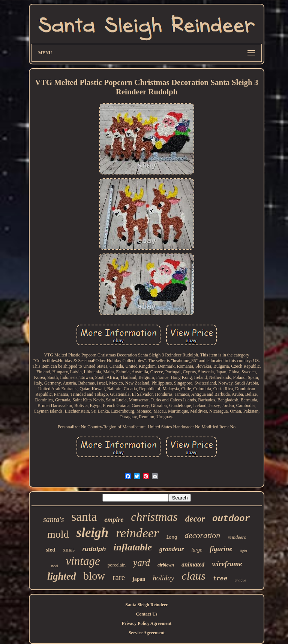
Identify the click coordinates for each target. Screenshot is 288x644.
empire (114, 520)
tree (220, 579)
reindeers (237, 537)
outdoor (231, 519)
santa (84, 517)
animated (193, 564)
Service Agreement (147, 633)
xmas (69, 550)
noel (55, 566)
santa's (53, 519)
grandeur (172, 549)
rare (119, 577)
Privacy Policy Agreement (147, 623)
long (172, 538)
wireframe (227, 564)
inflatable (133, 547)
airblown (166, 565)
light (243, 551)
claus (193, 576)
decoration (202, 535)
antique (240, 580)
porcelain (117, 565)
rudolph (94, 549)
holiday (163, 578)
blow (94, 576)
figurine (221, 549)
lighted (62, 576)
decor (195, 519)
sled (51, 550)
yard (142, 563)
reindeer (137, 533)
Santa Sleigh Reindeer (146, 605)
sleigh (93, 533)
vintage (83, 561)
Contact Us (146, 614)
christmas (154, 517)
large (197, 550)
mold (58, 534)
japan (139, 579)
